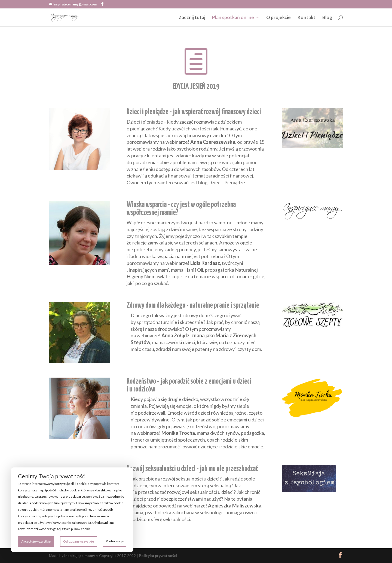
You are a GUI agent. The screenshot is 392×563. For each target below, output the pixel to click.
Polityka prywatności (158, 556)
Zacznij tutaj (192, 18)
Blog (327, 18)
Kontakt (307, 18)
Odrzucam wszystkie (79, 541)
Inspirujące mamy (80, 556)
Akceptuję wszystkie (36, 541)
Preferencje (115, 541)
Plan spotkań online (233, 18)
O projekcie (278, 18)
